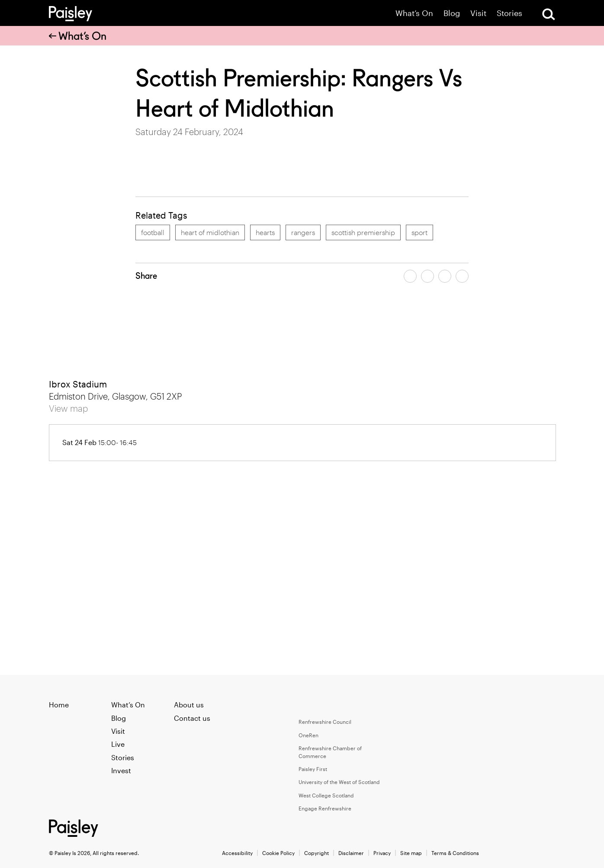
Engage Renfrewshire (325, 808)
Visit (478, 13)
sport (419, 232)
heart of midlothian (210, 232)
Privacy (382, 853)
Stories (509, 13)
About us (189, 705)
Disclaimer (351, 853)
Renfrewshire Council (325, 722)
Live (118, 744)
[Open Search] (549, 14)
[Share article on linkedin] (462, 276)
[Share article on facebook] (410, 276)
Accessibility (237, 853)
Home (59, 705)
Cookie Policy (278, 853)
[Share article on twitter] (427, 276)
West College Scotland (326, 795)
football (153, 232)
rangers (303, 232)
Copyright (316, 853)
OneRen (308, 735)
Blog (452, 13)
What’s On (414, 13)
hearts (265, 232)
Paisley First (313, 769)
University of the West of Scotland (339, 782)
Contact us (192, 718)
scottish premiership (363, 232)
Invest (121, 770)
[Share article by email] (445, 276)
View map (68, 408)
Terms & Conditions (455, 853)
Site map (411, 853)
